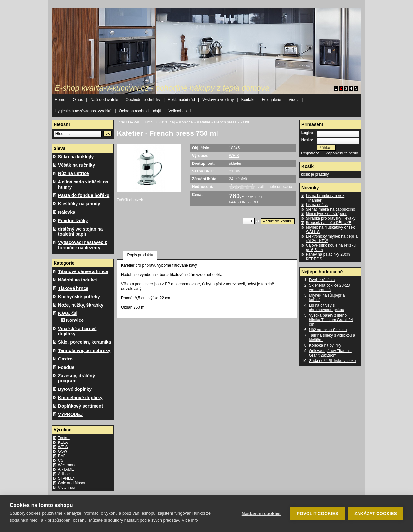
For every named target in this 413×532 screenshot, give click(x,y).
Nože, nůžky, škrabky (81, 305)
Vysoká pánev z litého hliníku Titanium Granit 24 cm (331, 320)
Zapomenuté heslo (342, 153)
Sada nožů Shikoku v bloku (332, 361)
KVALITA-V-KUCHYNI (136, 122)
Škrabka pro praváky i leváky (331, 218)
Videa (294, 100)
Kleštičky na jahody (79, 204)
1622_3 (242, 187)
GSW (63, 451)
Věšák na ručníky (76, 165)
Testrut (64, 438)
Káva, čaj (68, 313)
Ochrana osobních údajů (140, 111)
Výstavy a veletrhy (218, 100)
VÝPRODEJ (70, 414)
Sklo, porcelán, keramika (85, 342)
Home (60, 100)
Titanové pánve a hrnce (83, 271)
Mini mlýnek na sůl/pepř (326, 214)
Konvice (75, 320)
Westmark (67, 465)
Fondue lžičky (73, 221)
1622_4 (247, 187)
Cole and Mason (72, 483)
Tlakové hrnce (73, 288)
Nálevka (67, 212)
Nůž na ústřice (74, 173)
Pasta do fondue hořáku (84, 195)
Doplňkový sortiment (81, 406)
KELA (63, 442)
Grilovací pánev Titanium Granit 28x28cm (330, 353)
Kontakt (248, 100)
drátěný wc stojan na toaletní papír (80, 232)
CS (61, 460)
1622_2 (237, 187)
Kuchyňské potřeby (79, 297)
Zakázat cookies (376, 513)
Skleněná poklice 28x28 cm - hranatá (330, 288)
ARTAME (66, 469)
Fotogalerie (272, 100)
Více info (190, 520)
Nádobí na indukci (78, 280)
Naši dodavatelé (104, 100)
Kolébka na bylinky (325, 345)
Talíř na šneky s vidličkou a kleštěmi (332, 338)
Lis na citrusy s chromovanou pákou (327, 308)
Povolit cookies (317, 513)
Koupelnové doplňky (80, 398)
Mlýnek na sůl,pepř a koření (327, 298)
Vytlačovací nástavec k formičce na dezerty (83, 245)
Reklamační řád (181, 100)
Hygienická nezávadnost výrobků (83, 111)
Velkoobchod (180, 111)
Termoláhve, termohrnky (84, 350)
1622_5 (252, 187)
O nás (78, 100)
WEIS (63, 447)
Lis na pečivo (317, 205)
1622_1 (232, 187)
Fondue (66, 367)
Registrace (310, 153)
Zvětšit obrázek (130, 200)
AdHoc (64, 474)
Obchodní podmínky (143, 100)
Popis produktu (140, 255)
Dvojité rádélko (322, 280)
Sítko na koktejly (76, 157)
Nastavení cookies (261, 513)
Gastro (65, 359)
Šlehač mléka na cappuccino (331, 209)
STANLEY (67, 478)
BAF (62, 456)
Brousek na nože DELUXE (329, 223)
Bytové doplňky (75, 389)
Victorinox (66, 488)
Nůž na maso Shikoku (328, 330)
